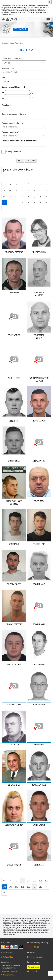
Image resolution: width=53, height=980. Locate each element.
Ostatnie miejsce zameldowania (14, 114)
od (3, 93)
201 (22, 887)
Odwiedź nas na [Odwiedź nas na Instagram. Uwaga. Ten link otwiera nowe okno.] (16, 947)
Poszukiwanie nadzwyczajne (13, 59)
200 (16, 887)
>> (3, 892)
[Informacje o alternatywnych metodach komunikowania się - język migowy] (12, 19)
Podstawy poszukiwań (10, 132)
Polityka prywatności (8, 975)
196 (40, 881)
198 (4, 887)
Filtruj (20, 161)
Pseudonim (6, 105)
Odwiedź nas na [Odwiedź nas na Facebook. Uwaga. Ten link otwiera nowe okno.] (12, 947)
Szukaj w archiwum (14, 152)
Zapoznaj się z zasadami (9, 971)
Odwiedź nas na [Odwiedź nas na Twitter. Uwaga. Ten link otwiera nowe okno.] (21, 947)
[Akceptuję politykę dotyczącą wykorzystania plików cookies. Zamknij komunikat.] (50, 2)
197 (47, 881)
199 (10, 887)
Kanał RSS (3, 947)
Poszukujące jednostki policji (13, 123)
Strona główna (7, 43)
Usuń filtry (31, 161)
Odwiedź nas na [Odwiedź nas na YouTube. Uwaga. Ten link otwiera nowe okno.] (7, 947)
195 (34, 881)
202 (28, 887)
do (3, 99)
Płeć (3, 77)
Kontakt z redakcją (7, 957)
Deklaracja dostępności (35, 957)
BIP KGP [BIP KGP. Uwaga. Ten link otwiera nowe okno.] (37, 947)
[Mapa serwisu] (7, 19)
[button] (48, 20)
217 (40, 887)
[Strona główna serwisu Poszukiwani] (3, 19)
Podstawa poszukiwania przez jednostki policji (20, 141)
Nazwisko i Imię (8, 68)
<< (3, 880)
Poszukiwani (19, 43)
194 (28, 881)
